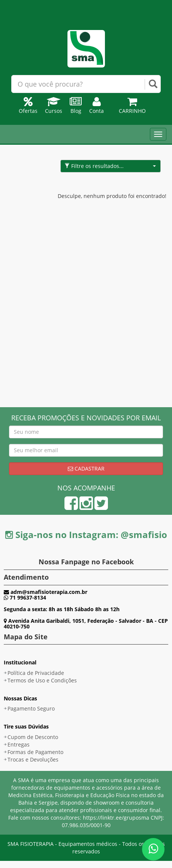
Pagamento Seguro (31, 708)
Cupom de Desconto (33, 737)
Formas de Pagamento (35, 752)
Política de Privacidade (36, 673)
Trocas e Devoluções (33, 759)
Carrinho (132, 107)
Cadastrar (86, 468)
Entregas (19, 744)
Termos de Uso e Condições (42, 680)
